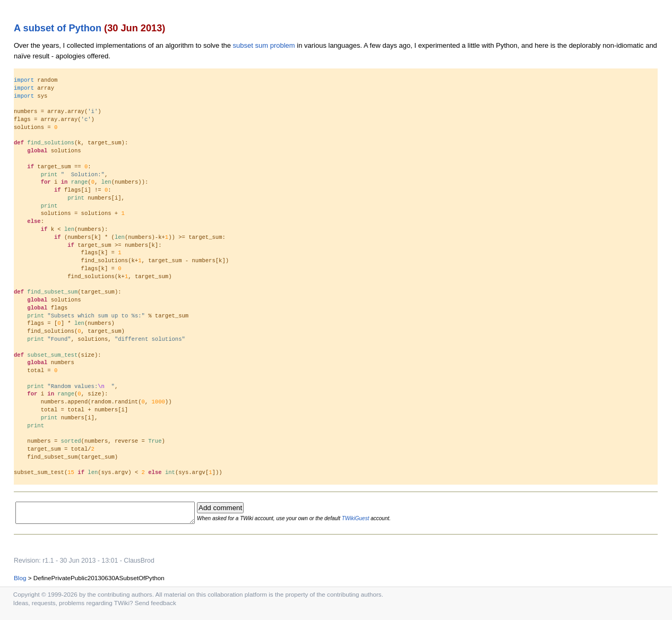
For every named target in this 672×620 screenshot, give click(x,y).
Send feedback (156, 606)
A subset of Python (58, 28)
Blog (20, 581)
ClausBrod (139, 564)
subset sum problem (264, 45)
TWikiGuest (373, 520)
